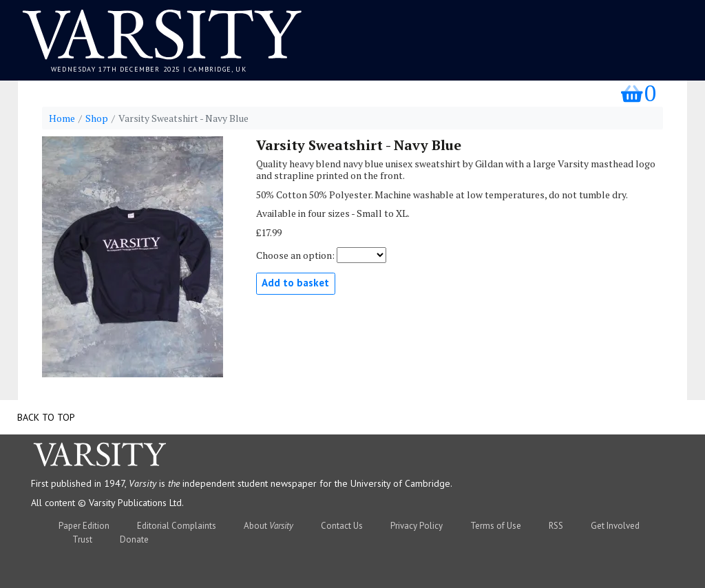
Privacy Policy (417, 526)
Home (62, 118)
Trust (82, 539)
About (269, 526)
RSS (556, 526)
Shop (97, 118)
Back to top (46, 417)
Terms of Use (496, 526)
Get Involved (615, 526)
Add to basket (295, 283)
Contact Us (342, 526)
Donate (134, 539)
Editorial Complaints (177, 526)
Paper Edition (84, 526)
